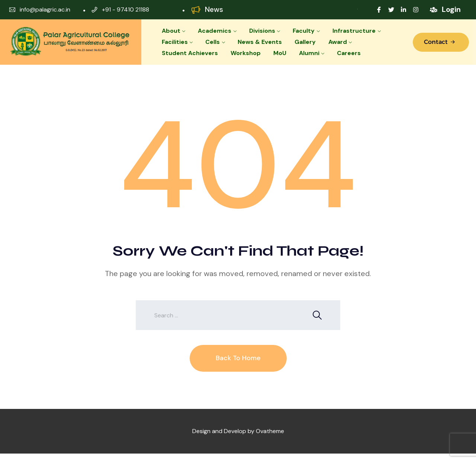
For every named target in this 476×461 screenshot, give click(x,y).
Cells (213, 42)
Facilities (175, 42)
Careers (349, 53)
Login (451, 9)
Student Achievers (190, 53)
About (171, 31)
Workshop (246, 53)
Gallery (305, 42)
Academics (215, 31)
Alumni (309, 53)
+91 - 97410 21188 (126, 9)
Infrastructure (354, 31)
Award (338, 42)
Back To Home (238, 358)
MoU (280, 53)
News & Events (260, 42)
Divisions (262, 31)
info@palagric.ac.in (45, 9)
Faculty (304, 31)
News (214, 9)
